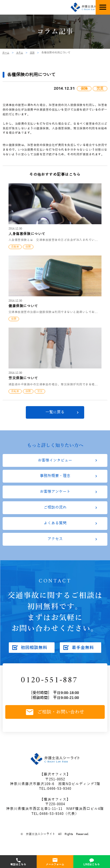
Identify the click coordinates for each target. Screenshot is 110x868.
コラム (21, 53)
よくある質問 (55, 533)
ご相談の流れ (55, 515)
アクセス (55, 550)
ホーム (6, 53)
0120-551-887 (53, 693)
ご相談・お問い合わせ (55, 726)
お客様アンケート (55, 498)
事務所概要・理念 (55, 480)
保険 (34, 53)
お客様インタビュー (55, 463)
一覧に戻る (55, 413)
